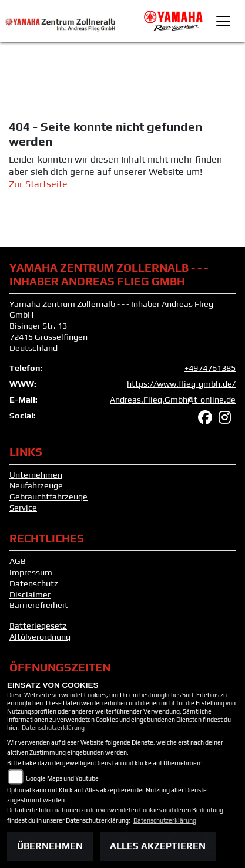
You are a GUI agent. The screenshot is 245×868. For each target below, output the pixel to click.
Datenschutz (34, 583)
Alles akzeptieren (158, 846)
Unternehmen (36, 475)
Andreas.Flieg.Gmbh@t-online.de (173, 400)
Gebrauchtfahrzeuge (48, 497)
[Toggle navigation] (223, 21)
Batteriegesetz (38, 626)
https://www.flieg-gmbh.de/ (181, 384)
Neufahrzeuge (36, 485)
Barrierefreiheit (39, 605)
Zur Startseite (38, 184)
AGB (18, 561)
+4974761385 (210, 368)
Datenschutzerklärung (53, 728)
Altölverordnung (40, 637)
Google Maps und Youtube (62, 778)
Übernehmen (50, 846)
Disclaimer (30, 595)
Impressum (31, 572)
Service (23, 508)
